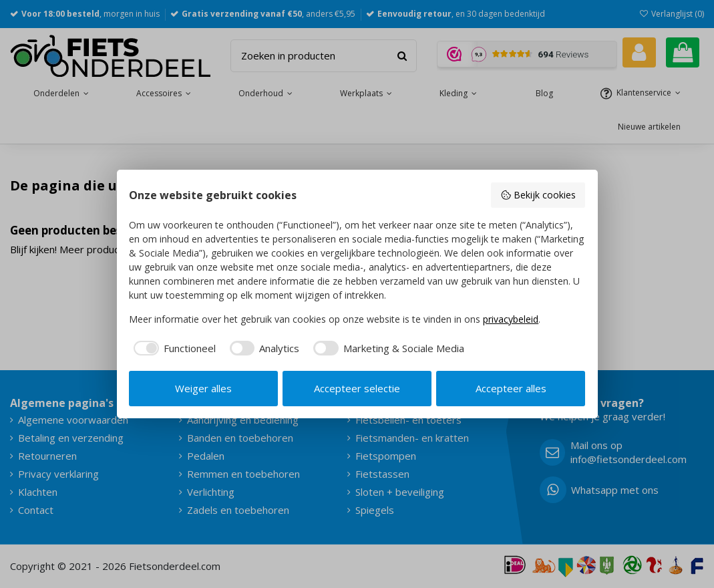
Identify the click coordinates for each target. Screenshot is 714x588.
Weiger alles (203, 388)
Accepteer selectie (357, 388)
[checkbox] (172, 348)
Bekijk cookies (538, 195)
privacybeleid (511, 319)
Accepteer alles (511, 388)
